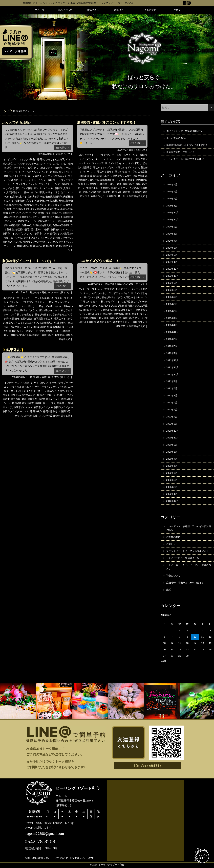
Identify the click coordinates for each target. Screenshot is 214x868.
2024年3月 (172, 248)
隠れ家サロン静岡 (40, 229)
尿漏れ (50, 391)
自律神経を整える (42, 225)
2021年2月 (172, 425)
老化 (24, 399)
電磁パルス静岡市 (92, 192)
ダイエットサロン (44, 302)
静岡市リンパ (30, 242)
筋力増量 (16, 399)
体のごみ (29, 192)
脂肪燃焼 (118, 314)
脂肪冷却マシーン (27, 221)
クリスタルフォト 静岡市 (48, 168)
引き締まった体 (61, 314)
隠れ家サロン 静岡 (111, 184)
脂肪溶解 (108, 314)
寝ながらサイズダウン (105, 167)
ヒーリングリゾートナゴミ (98, 293)
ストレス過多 (35, 176)
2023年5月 (172, 312)
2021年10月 (173, 375)
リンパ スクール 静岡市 (48, 188)
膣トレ (85, 184)
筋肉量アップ (132, 306)
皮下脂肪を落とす (43, 319)
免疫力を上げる (18, 197)
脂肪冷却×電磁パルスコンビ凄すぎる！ (107, 122)
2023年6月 (172, 305)
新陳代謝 (41, 209)
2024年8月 (172, 234)
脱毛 (169, 591)
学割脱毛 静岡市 (22, 205)
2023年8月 (172, 290)
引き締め (60, 391)
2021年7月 (172, 396)
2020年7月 (172, 460)
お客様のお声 (173, 538)
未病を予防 (53, 209)
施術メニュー (121, 10)
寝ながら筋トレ (123, 172)
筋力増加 (119, 306)
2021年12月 (173, 361)
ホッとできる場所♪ (16, 122)
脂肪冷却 (84, 176)
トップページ (37, 10)
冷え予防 (39, 201)
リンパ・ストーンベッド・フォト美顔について (188, 568)
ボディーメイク (122, 293)
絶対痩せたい (60, 323)
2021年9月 (172, 382)
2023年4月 (172, 319)
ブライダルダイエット (22, 387)
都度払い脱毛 (22, 229)
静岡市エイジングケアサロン (18, 234)
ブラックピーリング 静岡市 (54, 184)
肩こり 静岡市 (41, 217)
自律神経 (26, 225)
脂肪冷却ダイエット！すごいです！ (29, 261)
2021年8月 (172, 389)
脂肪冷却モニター (47, 221)
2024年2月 (172, 255)
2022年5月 (172, 347)
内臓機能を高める (24, 201)
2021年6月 (172, 403)
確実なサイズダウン (89, 306)
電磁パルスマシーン (122, 188)
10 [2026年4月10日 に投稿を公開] (195, 638)
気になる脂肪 (140, 172)
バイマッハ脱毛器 (53, 176)
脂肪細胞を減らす (110, 180)
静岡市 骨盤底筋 (132, 192)
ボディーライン (43, 387)
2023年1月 (172, 326)
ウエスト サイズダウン (97, 155)
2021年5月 (172, 410)
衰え (54, 403)
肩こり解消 (56, 217)
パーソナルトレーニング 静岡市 (37, 180)
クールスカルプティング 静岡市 (40, 172)
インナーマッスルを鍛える (39, 298)
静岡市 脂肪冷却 (112, 192)
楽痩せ (16, 319)
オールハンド (38, 164)
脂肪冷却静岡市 (12, 225)
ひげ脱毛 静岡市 (35, 159)
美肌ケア (57, 213)
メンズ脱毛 (27, 188)
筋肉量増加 (45, 323)
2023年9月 (172, 283)
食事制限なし (98, 196)
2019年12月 (173, 502)
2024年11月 (173, 213)
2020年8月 (172, 453)
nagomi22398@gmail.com (44, 835)
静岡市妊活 (23, 246)
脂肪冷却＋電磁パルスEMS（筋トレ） (50, 292)
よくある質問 (149, 10)
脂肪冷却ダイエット (101, 176)
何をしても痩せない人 (50, 306)
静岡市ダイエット (122, 322)
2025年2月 (172, 199)
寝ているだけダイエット (32, 391)
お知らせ (141, 150)
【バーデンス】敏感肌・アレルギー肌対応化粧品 (188, 529)
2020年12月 (173, 432)
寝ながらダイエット (129, 167)
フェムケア (98, 163)
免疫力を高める (36, 197)
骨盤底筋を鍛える (136, 196)
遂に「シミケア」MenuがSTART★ (185, 131)
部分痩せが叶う (54, 331)
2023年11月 (173, 276)
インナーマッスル (87, 289)
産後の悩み (25, 395)
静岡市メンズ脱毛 (12, 242)
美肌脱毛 (67, 213)
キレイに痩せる (106, 289)
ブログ (177, 10)
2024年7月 (172, 241)
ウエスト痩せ (62, 298)
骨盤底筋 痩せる (116, 196)
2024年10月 (173, 220)
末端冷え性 (9, 213)
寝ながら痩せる (105, 172)
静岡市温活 (36, 246)
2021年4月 (172, 417)
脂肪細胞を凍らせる (88, 180)
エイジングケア (22, 164)
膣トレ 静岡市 (25, 331)
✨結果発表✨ (13, 350)
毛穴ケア (27, 213)
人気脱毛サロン (14, 192)
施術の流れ (93, 10)
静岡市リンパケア (48, 242)
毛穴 (18, 213)
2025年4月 (172, 192)
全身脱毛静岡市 (54, 197)
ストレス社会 (19, 176)
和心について (65, 10)
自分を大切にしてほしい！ (180, 152)
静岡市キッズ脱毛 (60, 234)
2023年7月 (172, 298)
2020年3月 (172, 481)
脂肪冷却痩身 (65, 221)
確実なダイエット (16, 323)
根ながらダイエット (112, 302)
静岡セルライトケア (61, 229)
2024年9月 (172, 227)
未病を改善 (66, 209)
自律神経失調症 (61, 225)
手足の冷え (29, 209)
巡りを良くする (56, 205)
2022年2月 (172, 354)
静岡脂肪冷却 (53, 416)
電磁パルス (129, 184)
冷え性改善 (51, 201)
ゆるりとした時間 (55, 159)
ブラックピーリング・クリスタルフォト (187, 552)
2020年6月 (172, 467)
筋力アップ (32, 323)
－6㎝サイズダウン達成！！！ (100, 261)
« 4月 (163, 662)
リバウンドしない (114, 163)
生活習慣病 (39, 213)
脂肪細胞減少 (127, 180)
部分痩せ (94, 184)
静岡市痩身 (49, 246)
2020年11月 (173, 439)
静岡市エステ (42, 234)
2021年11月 (173, 368)
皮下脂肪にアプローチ (135, 302)
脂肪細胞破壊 (34, 403)
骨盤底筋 (60, 335)
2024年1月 (172, 262)
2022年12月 (173, 333)
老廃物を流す (11, 217)
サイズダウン (86, 159)
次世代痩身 (27, 319)
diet (81, 155)
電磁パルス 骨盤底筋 (98, 188)
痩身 (48, 213)
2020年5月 (172, 474)
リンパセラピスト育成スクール (183, 559)
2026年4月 (172, 185)
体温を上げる (53, 192)
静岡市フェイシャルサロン (38, 238)
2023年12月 (173, 269)
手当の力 (17, 209)
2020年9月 (172, 446)
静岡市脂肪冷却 (51, 411)
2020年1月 (172, 495)
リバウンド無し (133, 163)
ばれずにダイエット (13, 159)
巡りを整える (39, 205)
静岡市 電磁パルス (43, 335)
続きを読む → (62, 148)
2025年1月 (172, 206)
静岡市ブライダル (43, 407)
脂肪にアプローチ (92, 310)
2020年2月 (172, 488)
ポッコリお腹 (60, 387)
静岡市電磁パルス (35, 416)
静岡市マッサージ (63, 238)
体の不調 (39, 192)
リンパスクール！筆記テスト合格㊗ (185, 159)
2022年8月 (172, 340)
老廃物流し (25, 217)
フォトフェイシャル (27, 184)
